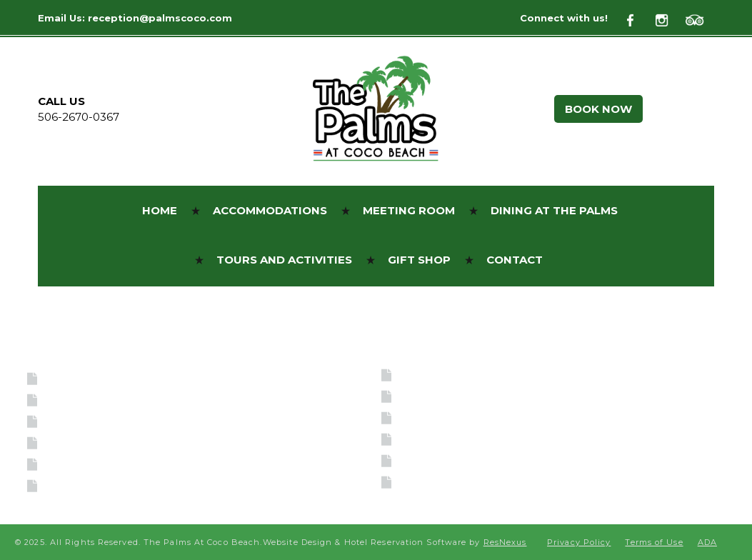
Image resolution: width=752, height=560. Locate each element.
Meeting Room (97, 421)
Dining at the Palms (117, 442)
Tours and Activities (120, 464)
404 (413, 439)
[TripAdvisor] (700, 18)
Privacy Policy (450, 460)
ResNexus (505, 542)
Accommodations (106, 400)
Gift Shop (80, 485)
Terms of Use (447, 417)
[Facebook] (638, 18)
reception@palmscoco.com (160, 18)
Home (65, 378)
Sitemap (429, 482)
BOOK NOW (598, 109)
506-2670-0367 (79, 117)
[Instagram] (669, 18)
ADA (415, 396)
